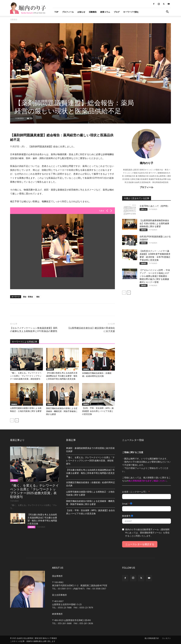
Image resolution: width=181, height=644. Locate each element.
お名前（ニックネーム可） (135, 492)
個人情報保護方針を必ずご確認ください (147, 481)
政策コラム (105, 12)
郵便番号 (126, 516)
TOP (56, 12)
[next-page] (17, 420)
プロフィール (68, 12)
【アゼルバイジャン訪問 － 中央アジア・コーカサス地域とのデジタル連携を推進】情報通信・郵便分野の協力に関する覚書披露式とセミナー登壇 (155, 276)
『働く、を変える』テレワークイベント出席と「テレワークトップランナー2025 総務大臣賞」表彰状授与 (26, 376)
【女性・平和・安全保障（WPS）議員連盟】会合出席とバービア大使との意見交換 (98, 411)
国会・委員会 (28, 297)
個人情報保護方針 (152, 638)
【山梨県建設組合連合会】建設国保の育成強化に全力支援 (91, 330)
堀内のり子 (147, 163)
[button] (167, 12)
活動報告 (93, 12)
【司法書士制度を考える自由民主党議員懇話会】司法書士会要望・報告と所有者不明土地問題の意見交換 (62, 376)
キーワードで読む (131, 12)
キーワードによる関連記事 (25, 342)
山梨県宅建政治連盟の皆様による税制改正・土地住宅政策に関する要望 (90, 493)
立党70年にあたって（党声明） (154, 206)
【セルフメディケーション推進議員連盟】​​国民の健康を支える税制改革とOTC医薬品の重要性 (34, 330)
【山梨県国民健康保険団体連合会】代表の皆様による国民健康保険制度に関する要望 (154, 223)
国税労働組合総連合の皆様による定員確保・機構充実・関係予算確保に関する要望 (62, 411)
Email (125, 504)
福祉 (38, 297)
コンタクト (166, 638)
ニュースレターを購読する (140, 544)
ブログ (117, 12)
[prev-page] (12, 420)
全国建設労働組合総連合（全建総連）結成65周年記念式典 (90, 484)
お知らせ (81, 12)
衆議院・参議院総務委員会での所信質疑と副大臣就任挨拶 (90, 450)
